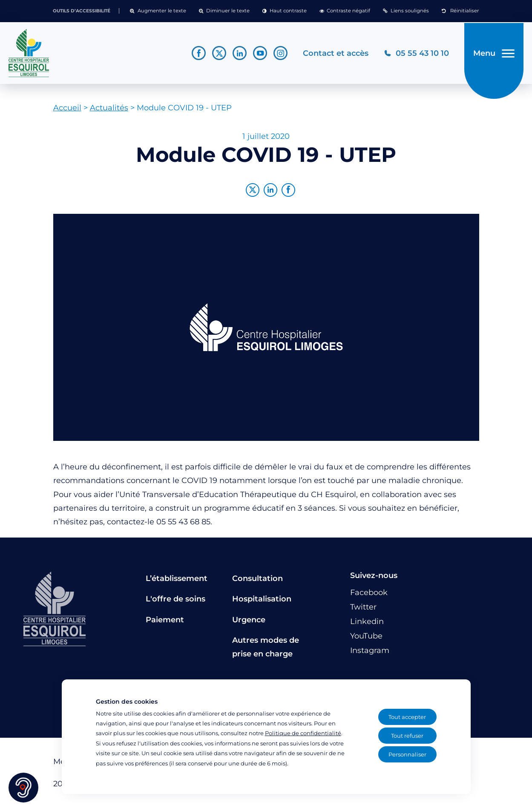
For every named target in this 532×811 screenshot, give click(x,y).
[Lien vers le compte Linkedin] (238, 55)
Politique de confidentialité (303, 733)
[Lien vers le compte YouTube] (258, 55)
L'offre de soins (175, 602)
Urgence (249, 623)
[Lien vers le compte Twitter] (217, 55)
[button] (158, 11)
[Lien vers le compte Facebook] (197, 55)
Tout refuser (407, 736)
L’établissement (177, 581)
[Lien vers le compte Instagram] (279, 55)
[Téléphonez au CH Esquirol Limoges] (415, 55)
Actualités (109, 111)
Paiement (165, 623)
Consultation (257, 581)
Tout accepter (407, 717)
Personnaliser (407, 754)
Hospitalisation (262, 602)
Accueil (67, 111)
